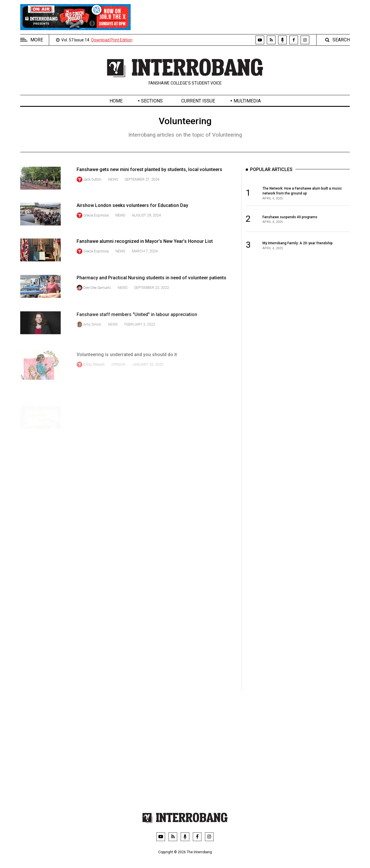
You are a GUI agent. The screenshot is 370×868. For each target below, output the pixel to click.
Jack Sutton (92, 179)
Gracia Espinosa (96, 221)
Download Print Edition (112, 40)
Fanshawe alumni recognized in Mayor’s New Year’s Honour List (145, 255)
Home (116, 101)
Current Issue (198, 101)
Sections (152, 101)
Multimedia (247, 101)
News (113, 179)
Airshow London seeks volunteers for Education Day (132, 211)
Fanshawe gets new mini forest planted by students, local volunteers (149, 169)
